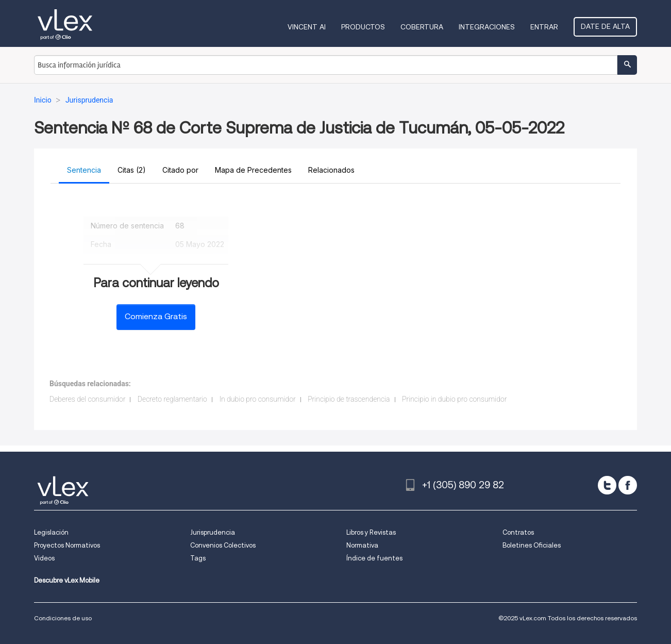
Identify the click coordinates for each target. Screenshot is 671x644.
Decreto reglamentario (172, 399)
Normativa (362, 545)
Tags (198, 558)
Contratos (518, 532)
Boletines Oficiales (532, 545)
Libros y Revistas (371, 532)
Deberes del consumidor (87, 399)
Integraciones (487, 27)
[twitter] (607, 485)
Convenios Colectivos (223, 545)
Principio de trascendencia (349, 399)
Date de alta (605, 26)
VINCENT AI (307, 27)
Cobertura (422, 27)
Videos (44, 558)
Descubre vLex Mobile (67, 580)
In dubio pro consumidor (257, 399)
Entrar (544, 27)
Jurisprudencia (213, 532)
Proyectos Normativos (67, 545)
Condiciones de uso (63, 618)
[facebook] (628, 485)
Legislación (51, 532)
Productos (363, 27)
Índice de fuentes (374, 558)
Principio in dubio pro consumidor (454, 399)
